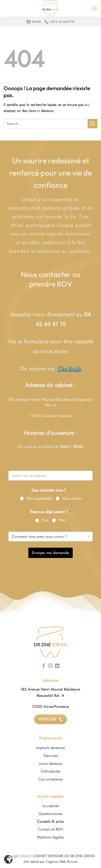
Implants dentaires (50, 748)
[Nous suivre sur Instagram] (50, 666)
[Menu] (95, 8)
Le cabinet (50, 806)
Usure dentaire (50, 764)
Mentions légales (50, 837)
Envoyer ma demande (50, 553)
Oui (45, 520)
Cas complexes (50, 779)
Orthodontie (50, 771)
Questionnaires (50, 814)
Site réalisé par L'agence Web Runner (50, 862)
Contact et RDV (50, 829)
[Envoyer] (93, 124)
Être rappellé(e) (39, 499)
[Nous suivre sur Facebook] (44, 666)
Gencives (50, 756)
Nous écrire (72, 499)
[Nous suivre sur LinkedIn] (57, 666)
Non (62, 520)
